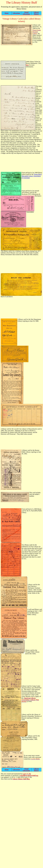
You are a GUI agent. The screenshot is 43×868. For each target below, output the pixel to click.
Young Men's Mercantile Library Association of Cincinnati (32, 176)
